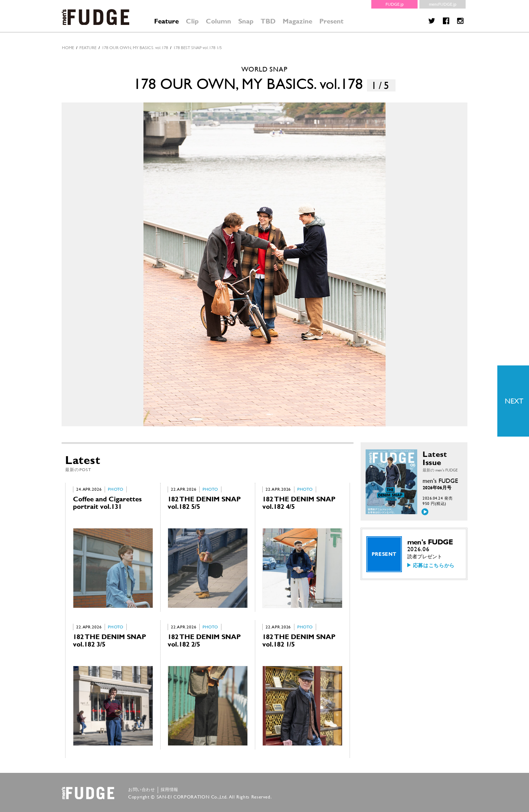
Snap (246, 21)
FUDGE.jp (395, 4)
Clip (192, 21)
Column (218, 21)
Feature (166, 21)
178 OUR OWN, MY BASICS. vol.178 (135, 48)
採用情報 (169, 790)
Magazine (297, 21)
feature (88, 48)
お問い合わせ (142, 790)
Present (331, 21)
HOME (68, 48)
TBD (268, 21)
